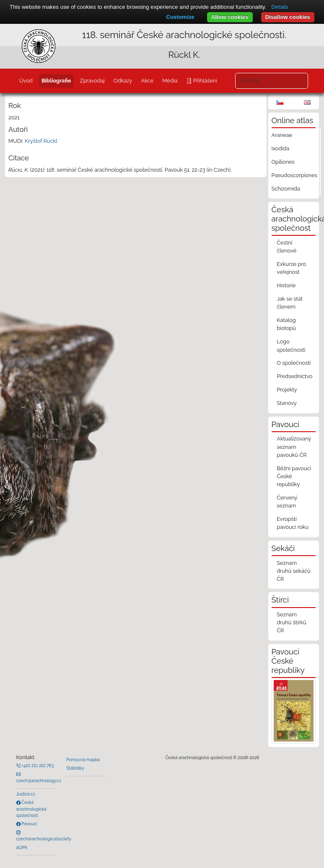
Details (280, 7)
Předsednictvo (294, 376)
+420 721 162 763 (37, 765)
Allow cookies (230, 17)
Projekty (287, 390)
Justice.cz (26, 794)
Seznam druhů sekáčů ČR (293, 571)
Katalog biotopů (286, 324)
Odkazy (123, 81)
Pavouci (29, 824)
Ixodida (281, 148)
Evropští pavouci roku (293, 523)
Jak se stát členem (290, 303)
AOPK (22, 847)
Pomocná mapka (83, 760)
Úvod (26, 81)
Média (170, 81)
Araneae (282, 135)
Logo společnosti (291, 345)
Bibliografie (56, 81)
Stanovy (287, 403)
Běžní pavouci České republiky (294, 476)
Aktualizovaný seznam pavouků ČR (294, 447)
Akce (147, 81)
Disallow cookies (288, 17)
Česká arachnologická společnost (31, 809)
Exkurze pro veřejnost (291, 268)
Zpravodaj (92, 81)
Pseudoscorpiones (294, 175)
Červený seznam (287, 502)
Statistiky (75, 768)
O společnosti (294, 363)
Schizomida (286, 189)
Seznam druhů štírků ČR (292, 622)
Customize (180, 17)
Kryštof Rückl (41, 141)
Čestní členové (286, 247)
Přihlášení (205, 81)
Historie (286, 285)
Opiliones (283, 162)
